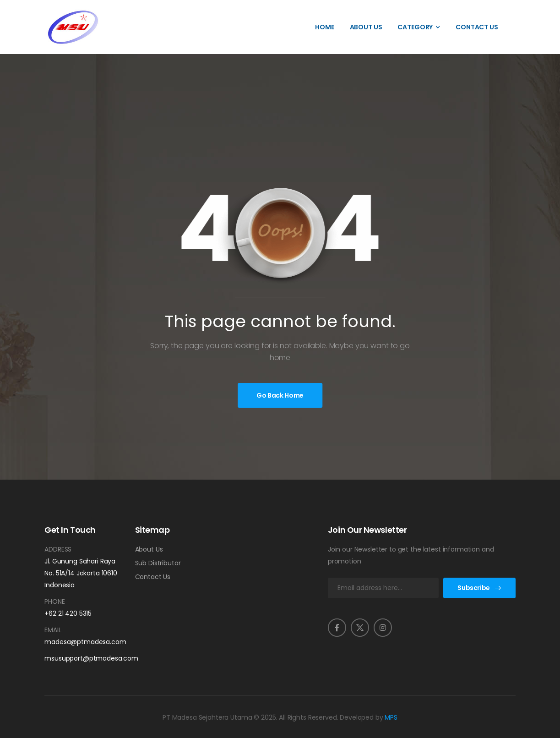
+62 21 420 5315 (68, 613)
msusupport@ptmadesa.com (83, 658)
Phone (54, 601)
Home (324, 27)
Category (415, 27)
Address (58, 549)
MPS (391, 717)
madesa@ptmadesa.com (83, 642)
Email (53, 630)
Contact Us (477, 27)
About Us (366, 27)
